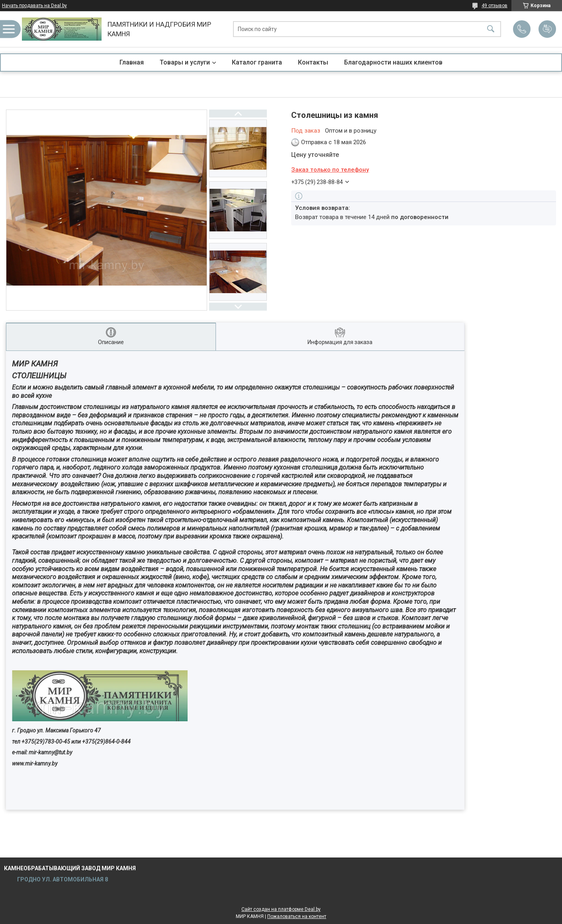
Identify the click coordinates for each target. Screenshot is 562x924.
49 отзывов (494, 6)
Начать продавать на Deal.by (34, 6)
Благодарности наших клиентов (393, 62)
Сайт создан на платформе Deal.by (281, 909)
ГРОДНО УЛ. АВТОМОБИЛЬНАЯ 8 (62, 879)
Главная (132, 62)
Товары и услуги (185, 62)
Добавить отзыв (547, 29)
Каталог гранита (257, 62)
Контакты (313, 62)
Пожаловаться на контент (297, 916)
